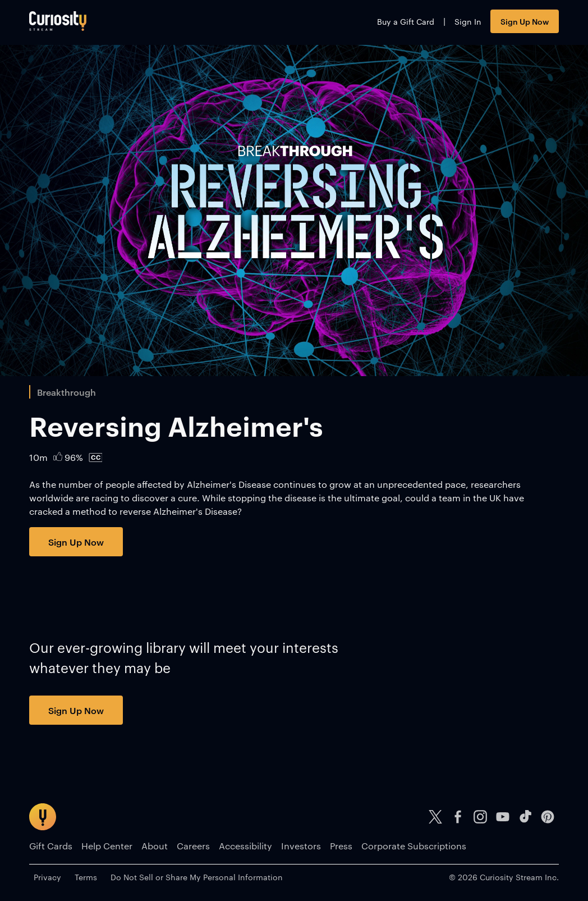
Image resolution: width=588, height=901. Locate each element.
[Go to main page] (58, 21)
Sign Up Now (525, 21)
